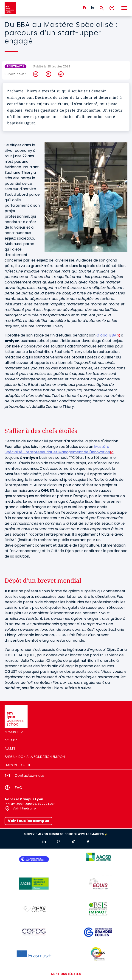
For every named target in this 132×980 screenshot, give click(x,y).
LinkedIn (61, 74)
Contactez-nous (30, 776)
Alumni (10, 748)
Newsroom (14, 732)
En (93, 8)
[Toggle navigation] (124, 8)
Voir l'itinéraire (24, 808)
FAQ (18, 788)
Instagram (36, 74)
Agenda (11, 740)
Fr (85, 8)
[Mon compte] (112, 8)
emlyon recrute (18, 765)
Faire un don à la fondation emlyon (35, 757)
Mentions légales (66, 974)
